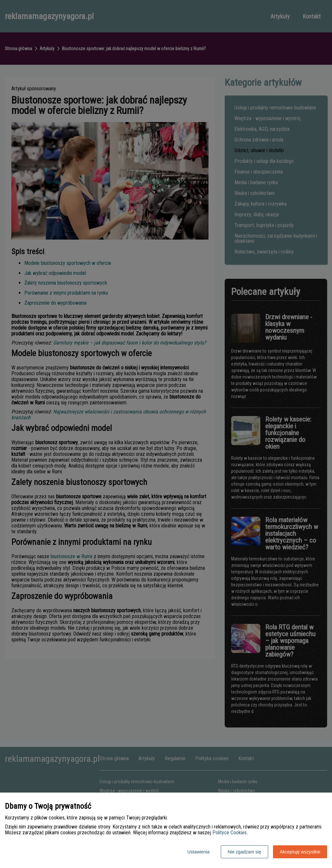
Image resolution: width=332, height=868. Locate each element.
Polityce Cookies (230, 833)
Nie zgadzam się (244, 852)
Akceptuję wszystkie (300, 852)
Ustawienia (198, 852)
